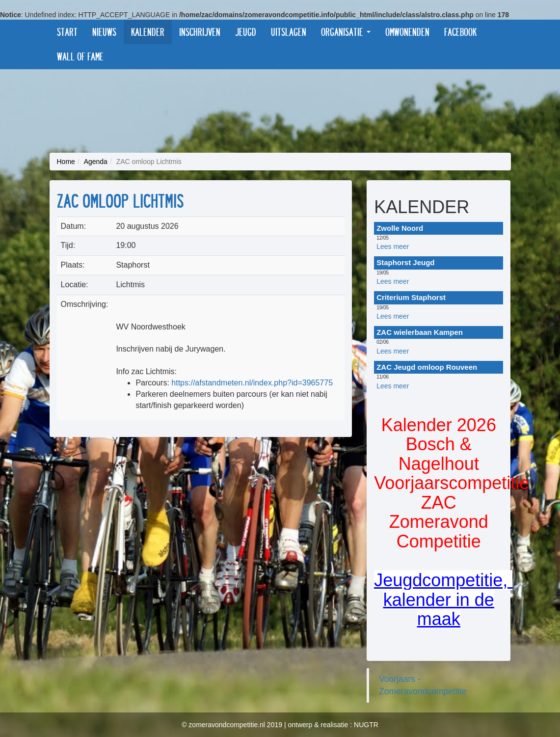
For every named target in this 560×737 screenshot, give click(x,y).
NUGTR (366, 725)
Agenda (96, 162)
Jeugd (246, 32)
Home (66, 162)
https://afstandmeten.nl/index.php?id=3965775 (252, 383)
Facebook (460, 32)
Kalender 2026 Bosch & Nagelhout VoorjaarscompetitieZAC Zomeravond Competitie (452, 483)
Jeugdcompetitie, (443, 580)
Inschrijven (200, 32)
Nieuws (104, 32)
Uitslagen (289, 32)
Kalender (148, 32)
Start (67, 32)
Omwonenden (407, 32)
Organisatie (346, 32)
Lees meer (393, 246)
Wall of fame (80, 56)
